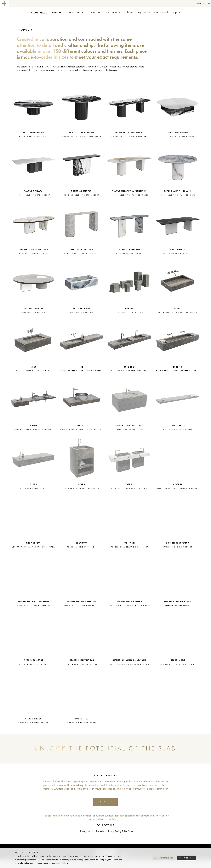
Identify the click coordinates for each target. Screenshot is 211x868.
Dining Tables (76, 13)
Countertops (95, 13)
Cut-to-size (113, 13)
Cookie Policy (61, 863)
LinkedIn (100, 831)
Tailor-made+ (25, 4)
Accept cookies (186, 858)
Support (177, 13)
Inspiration (143, 13)
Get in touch (161, 13)
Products (58, 12)
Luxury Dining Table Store (121, 831)
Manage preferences (164, 858)
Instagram (85, 831)
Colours (128, 13)
